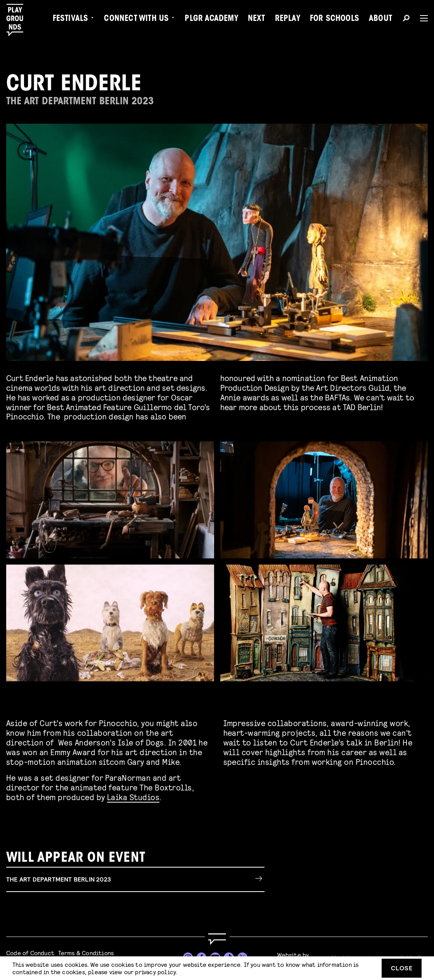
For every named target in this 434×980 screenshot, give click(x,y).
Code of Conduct (30, 953)
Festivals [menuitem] (71, 19)
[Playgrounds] (19, 20)
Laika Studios (133, 796)
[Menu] (421, 18)
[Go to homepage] (217, 939)
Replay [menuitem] (288, 19)
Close (402, 968)
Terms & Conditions (86, 953)
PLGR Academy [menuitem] (211, 19)
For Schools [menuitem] (335, 19)
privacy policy (155, 972)
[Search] (406, 19)
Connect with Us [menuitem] (136, 19)
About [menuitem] (380, 19)
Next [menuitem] (257, 19)
